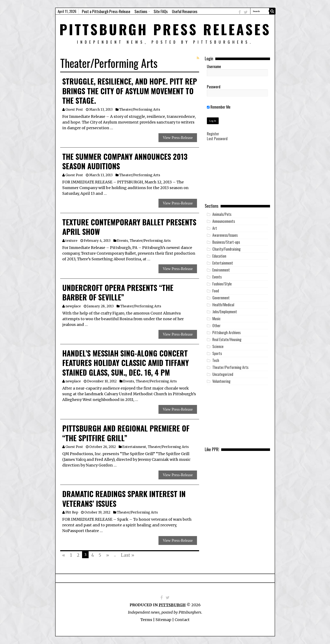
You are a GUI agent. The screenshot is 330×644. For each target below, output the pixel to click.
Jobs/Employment (225, 312)
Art (215, 228)
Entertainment (134, 447)
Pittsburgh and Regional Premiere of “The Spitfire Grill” (126, 433)
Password (214, 87)
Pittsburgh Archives (226, 332)
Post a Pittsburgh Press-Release (106, 11)
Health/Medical (223, 305)
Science (218, 346)
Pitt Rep (72, 512)
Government (221, 298)
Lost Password (217, 138)
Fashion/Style (222, 284)
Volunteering (221, 381)
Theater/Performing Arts (140, 110)
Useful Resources (185, 11)
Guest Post (74, 110)
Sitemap (163, 620)
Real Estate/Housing (227, 339)
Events (122, 241)
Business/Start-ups (226, 242)
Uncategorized (223, 374)
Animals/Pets (222, 214)
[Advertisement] (237, 175)
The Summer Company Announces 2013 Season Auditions (125, 161)
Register (213, 134)
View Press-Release (178, 138)
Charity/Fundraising (226, 249)
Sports (217, 353)
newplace (73, 306)
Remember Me (219, 107)
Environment (221, 270)
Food (216, 291)
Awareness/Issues (225, 235)
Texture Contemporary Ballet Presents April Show (129, 227)
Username (214, 66)
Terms (146, 620)
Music (216, 319)
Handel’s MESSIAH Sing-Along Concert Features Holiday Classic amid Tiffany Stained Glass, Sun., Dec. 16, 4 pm (126, 363)
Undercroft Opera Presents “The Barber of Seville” (118, 292)
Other (216, 325)
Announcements (224, 221)
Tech (216, 360)
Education (219, 256)
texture (71, 241)
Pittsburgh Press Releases (165, 29)
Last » (128, 555)
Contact (182, 620)
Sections (141, 11)
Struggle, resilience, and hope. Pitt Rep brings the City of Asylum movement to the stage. (130, 91)
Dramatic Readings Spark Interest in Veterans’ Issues (124, 499)
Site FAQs (161, 11)
